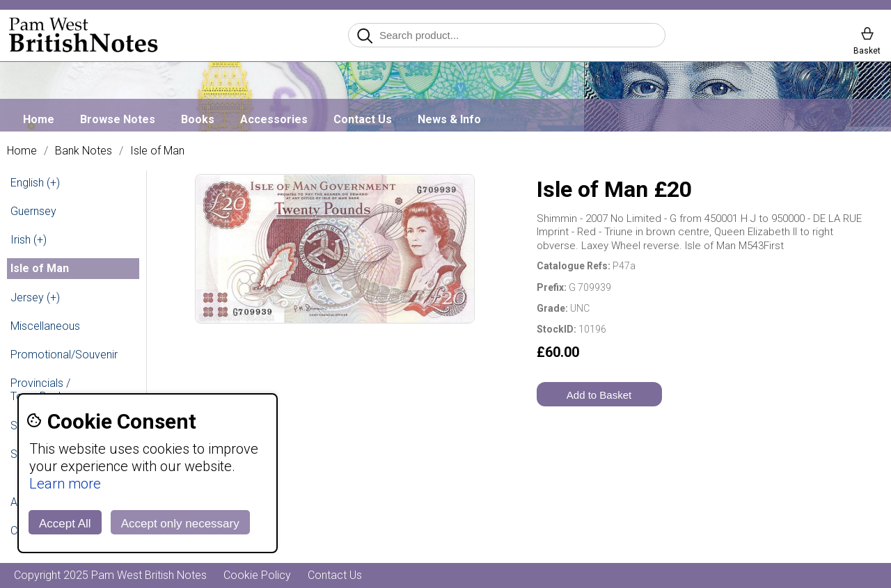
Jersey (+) (35, 297)
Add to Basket (599, 395)
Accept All (65, 524)
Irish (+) (29, 240)
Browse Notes (118, 119)
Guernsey (33, 211)
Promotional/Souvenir (64, 355)
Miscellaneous (45, 326)
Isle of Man (157, 151)
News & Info (449, 119)
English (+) (35, 183)
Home (39, 119)
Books (198, 119)
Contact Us (363, 119)
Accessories (274, 119)
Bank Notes (84, 151)
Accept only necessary (180, 524)
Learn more (65, 484)
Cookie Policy (257, 575)
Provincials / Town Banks (40, 390)
